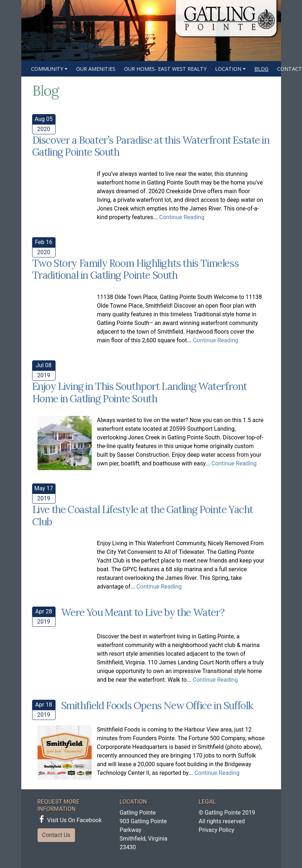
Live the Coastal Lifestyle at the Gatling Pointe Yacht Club (143, 516)
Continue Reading (182, 217)
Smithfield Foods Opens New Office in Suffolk (157, 706)
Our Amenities (96, 69)
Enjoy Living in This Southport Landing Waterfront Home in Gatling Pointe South (139, 392)
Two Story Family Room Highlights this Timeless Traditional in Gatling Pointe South (135, 269)
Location (228, 69)
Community (47, 69)
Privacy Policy (217, 830)
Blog (261, 69)
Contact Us (56, 835)
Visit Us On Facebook (71, 820)
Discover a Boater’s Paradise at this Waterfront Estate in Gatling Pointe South (151, 146)
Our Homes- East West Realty (165, 69)
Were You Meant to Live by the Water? (143, 612)
